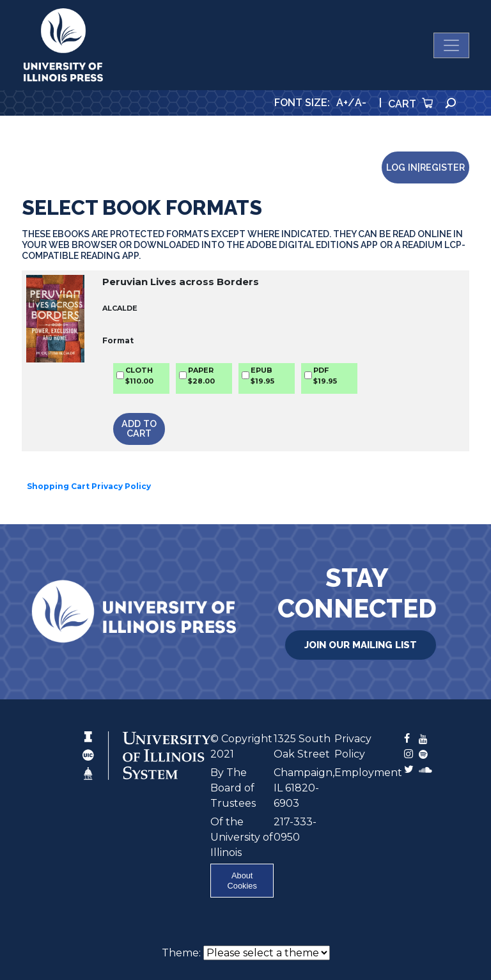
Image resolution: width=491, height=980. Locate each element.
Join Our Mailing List (361, 645)
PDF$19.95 (325, 376)
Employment (368, 773)
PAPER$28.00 (201, 376)
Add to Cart (139, 428)
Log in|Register (425, 167)
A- (361, 103)
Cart (410, 104)
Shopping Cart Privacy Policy (89, 486)
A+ (342, 103)
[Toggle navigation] (451, 45)
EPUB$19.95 (262, 376)
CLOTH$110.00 (139, 376)
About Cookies (242, 880)
